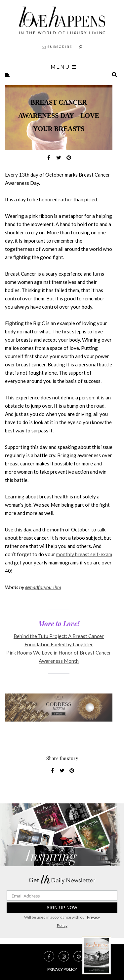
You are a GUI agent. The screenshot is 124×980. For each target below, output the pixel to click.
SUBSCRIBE (57, 47)
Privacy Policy (62, 969)
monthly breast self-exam (84, 554)
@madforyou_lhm (43, 587)
